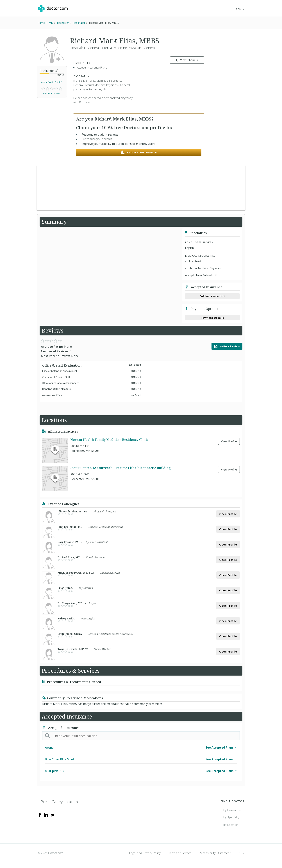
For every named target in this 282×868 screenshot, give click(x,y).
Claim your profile (139, 152)
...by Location (230, 825)
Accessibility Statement (215, 853)
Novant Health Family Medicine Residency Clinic (109, 440)
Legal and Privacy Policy (145, 853)
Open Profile (228, 514)
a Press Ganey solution (58, 802)
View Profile (229, 441)
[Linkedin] (46, 815)
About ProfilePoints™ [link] (52, 82)
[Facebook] (40, 815)
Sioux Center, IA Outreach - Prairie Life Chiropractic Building (121, 468)
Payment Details (212, 318)
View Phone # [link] (187, 60)
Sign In (240, 9)
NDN (242, 853)
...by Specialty (230, 817)
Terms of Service (180, 853)
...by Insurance (231, 810)
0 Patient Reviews (52, 93)
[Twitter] (52, 815)
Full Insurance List (212, 296)
